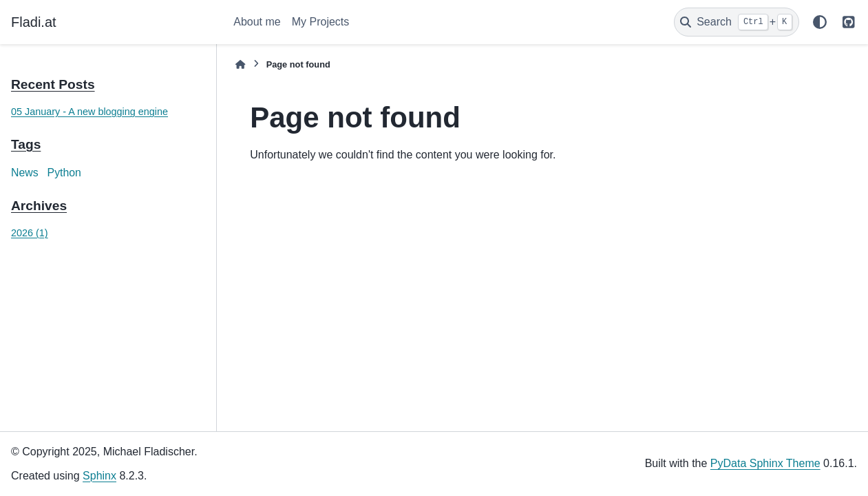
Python (64, 173)
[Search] (737, 22)
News (25, 173)
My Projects (321, 22)
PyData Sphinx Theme (765, 463)
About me (257, 22)
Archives (39, 206)
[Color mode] (820, 22)
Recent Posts (53, 84)
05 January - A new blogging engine (89, 112)
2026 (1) (30, 233)
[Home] (240, 64)
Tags (26, 144)
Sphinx (99, 476)
